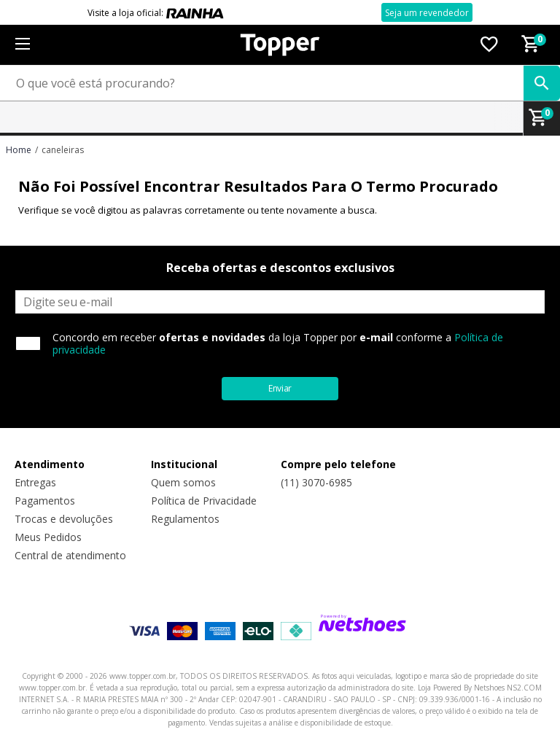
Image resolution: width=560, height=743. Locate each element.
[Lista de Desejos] (489, 45)
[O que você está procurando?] (280, 83)
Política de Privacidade (204, 501)
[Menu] (22, 45)
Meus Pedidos (48, 537)
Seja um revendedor (427, 13)
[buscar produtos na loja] (542, 83)
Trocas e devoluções (64, 519)
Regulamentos (185, 519)
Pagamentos (45, 501)
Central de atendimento (70, 555)
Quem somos (183, 482)
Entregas (35, 482)
